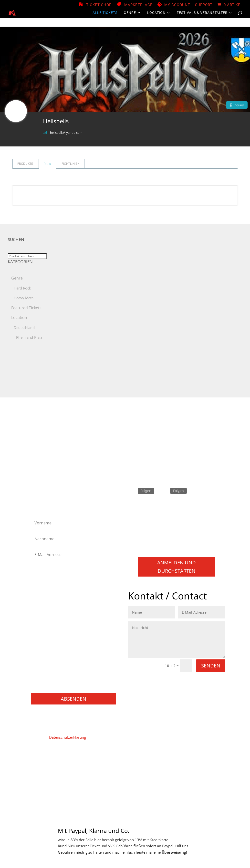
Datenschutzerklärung (68, 737)
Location (156, 13)
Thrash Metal (45, 660)
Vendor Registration (139, 760)
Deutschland (24, 328)
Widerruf (122, 767)
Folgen (146, 491)
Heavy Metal (24, 298)
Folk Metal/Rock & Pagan (55, 589)
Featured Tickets (26, 308)
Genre (130, 13)
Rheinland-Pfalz (29, 337)
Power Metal (44, 634)
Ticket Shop (99, 5)
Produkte (25, 164)
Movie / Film (44, 667)
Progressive (44, 641)
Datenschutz (83, 760)
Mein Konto (108, 760)
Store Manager (172, 760)
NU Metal (42, 628)
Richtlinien (71, 164)
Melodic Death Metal (51, 615)
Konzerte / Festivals (50, 686)
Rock (38, 654)
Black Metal (44, 582)
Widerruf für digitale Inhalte (86, 767)
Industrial (42, 608)
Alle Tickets (105, 13)
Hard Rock (22, 288)
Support (204, 5)
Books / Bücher (47, 680)
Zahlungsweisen (203, 760)
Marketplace (138, 5)
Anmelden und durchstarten (177, 567)
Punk (38, 647)
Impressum (58, 760)
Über (47, 164)
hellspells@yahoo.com (66, 133)
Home (38, 760)
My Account (177, 5)
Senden (211, 666)
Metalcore (42, 621)
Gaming (41, 673)
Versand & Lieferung (151, 767)
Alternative (43, 576)
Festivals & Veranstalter (202, 13)
